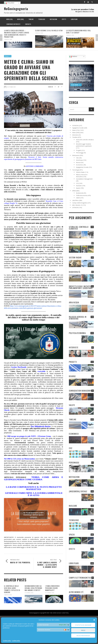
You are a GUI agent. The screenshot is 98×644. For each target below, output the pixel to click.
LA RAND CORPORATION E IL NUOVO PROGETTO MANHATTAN (34, 488)
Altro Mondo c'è (77, 205)
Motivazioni (76, 155)
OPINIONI (75, 126)
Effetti (74, 191)
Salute (78, 198)
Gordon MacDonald (19, 367)
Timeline (75, 137)
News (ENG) (76, 133)
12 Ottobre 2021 (11, 87)
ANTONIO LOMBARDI (35, 166)
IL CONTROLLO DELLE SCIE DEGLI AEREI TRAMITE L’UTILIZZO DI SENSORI (12, 589)
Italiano (9, 3)
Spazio (78, 188)
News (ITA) (76, 130)
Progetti (8, 56)
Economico (80, 165)
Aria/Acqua (79, 160)
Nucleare (79, 186)
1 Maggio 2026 (8, 595)
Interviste (75, 135)
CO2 (77, 183)
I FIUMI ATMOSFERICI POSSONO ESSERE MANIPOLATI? (52, 588)
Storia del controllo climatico (85, 140)
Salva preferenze (83, 636)
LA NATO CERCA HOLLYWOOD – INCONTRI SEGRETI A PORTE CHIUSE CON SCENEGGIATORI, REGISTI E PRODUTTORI (17, 34)
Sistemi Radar (80, 172)
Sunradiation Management (84, 179)
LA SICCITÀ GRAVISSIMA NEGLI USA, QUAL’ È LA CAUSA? (78, 32)
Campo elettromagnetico (80, 203)
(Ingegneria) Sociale (82, 167)
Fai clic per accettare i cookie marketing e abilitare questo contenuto (33, 515)
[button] (94, 620)
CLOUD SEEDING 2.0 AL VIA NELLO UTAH (49, 30)
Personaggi (80, 153)
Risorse (78, 162)
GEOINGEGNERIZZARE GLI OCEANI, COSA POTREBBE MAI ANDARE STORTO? (33, 588)
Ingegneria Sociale (78, 128)
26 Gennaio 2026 (50, 593)
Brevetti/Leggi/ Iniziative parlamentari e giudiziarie (81, 287)
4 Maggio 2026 (8, 39)
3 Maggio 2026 (70, 35)
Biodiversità (80, 193)
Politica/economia (82, 195)
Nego (83, 630)
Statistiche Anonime (83, 625)
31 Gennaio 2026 (29, 593)
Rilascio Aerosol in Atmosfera (78, 318)
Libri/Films (75, 200)
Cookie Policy (65, 613)
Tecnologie (76, 170)
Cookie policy (7, 641)
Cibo (77, 158)
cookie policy (16, 641)
